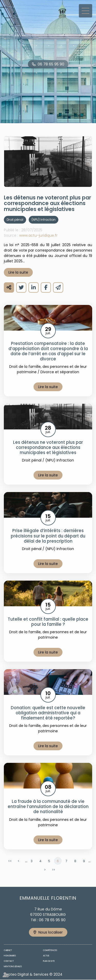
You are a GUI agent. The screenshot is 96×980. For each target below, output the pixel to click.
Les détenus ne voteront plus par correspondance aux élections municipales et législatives (48, 447)
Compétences (50, 950)
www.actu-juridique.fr (38, 235)
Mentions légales (13, 967)
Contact (9, 961)
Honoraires (10, 956)
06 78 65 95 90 (51, 64)
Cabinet (8, 950)
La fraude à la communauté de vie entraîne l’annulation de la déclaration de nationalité (48, 806)
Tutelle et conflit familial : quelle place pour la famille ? (48, 622)
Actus (46, 956)
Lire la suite (18, 272)
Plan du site (49, 961)
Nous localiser (51, 932)
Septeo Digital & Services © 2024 (33, 974)
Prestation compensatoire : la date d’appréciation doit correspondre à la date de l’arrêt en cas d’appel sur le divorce (48, 351)
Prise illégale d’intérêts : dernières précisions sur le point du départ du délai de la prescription (48, 536)
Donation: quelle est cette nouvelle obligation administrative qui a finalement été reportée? (48, 713)
